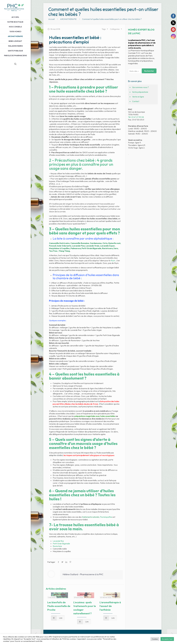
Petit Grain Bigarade (61, 544)
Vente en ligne (138, 97)
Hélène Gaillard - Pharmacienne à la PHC (83, 574)
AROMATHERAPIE (68, 19)
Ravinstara (57, 546)
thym (113, 261)
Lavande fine (58, 541)
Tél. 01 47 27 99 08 (136, 117)
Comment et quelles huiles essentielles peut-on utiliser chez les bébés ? (112, 19)
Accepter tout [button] (167, 639)
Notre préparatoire (140, 92)
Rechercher (149, 71)
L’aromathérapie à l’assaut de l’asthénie (110, 606)
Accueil (51, 19)
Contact (136, 101)
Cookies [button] (155, 639)
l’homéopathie (106, 517)
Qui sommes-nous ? (140, 87)
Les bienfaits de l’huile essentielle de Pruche (59, 606)
